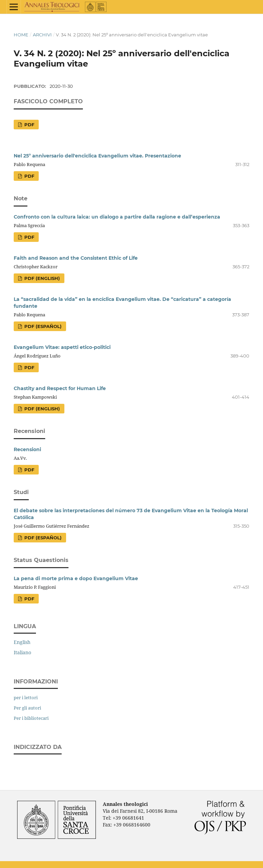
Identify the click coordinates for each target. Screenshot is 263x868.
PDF (29, 125)
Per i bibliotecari (31, 718)
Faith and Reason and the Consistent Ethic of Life (76, 258)
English (22, 642)
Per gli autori (27, 708)
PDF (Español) (42, 326)
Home (21, 35)
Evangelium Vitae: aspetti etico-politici (62, 347)
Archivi (42, 35)
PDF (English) (41, 278)
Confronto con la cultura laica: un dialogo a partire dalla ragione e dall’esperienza (117, 217)
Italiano (22, 652)
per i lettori (26, 697)
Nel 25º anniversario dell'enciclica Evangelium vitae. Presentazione (97, 156)
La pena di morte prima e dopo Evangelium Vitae (76, 578)
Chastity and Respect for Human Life (60, 388)
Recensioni (27, 449)
